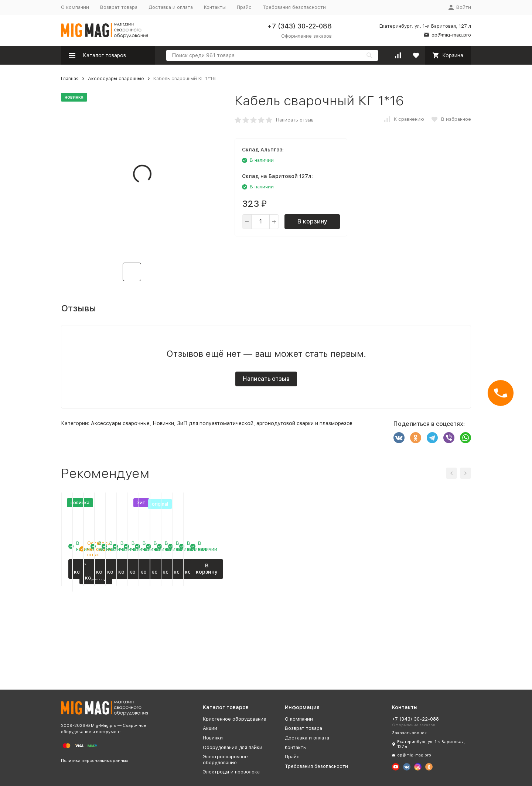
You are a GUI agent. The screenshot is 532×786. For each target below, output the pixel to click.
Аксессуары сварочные (116, 78)
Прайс (244, 7)
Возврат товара (119, 7)
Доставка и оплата (171, 7)
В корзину (312, 221)
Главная (70, 78)
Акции (210, 728)
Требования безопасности (294, 7)
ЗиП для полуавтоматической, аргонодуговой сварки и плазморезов (265, 423)
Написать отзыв (295, 120)
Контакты (215, 7)
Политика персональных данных (95, 761)
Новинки (163, 423)
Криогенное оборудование (235, 719)
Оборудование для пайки (233, 747)
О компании (75, 7)
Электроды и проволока (231, 772)
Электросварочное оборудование (225, 760)
